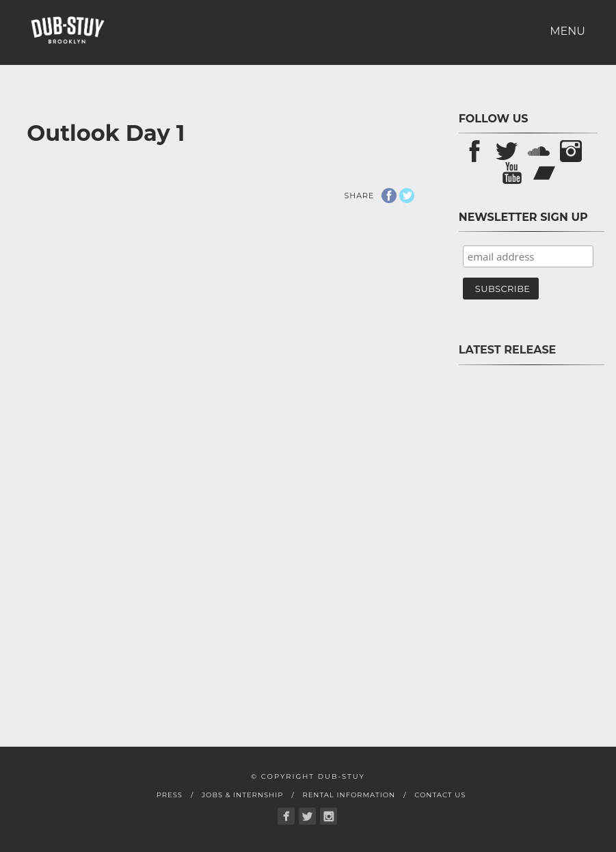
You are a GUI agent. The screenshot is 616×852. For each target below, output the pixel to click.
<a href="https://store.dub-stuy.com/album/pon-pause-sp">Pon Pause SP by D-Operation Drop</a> (528, 533)
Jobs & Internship (242, 795)
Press (170, 795)
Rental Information (349, 795)
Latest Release (508, 350)
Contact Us (440, 795)
